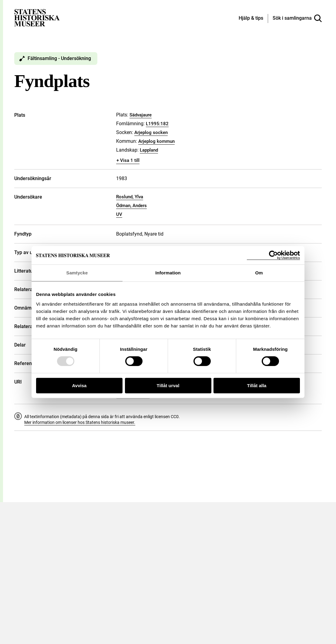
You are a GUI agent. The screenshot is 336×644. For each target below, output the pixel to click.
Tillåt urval (168, 386)
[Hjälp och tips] (251, 18)
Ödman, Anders (131, 206)
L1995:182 (157, 124)
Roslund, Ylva (130, 197)
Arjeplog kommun (156, 141)
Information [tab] (168, 273)
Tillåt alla (257, 386)
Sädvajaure (141, 115)
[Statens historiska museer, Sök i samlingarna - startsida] (37, 17)
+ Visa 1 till (128, 160)
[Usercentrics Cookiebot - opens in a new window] (273, 255)
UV (119, 214)
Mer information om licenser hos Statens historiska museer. (80, 422)
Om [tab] (259, 273)
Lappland (149, 150)
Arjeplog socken (151, 132)
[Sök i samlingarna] (297, 18)
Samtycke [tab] (77, 273)
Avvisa (79, 386)
